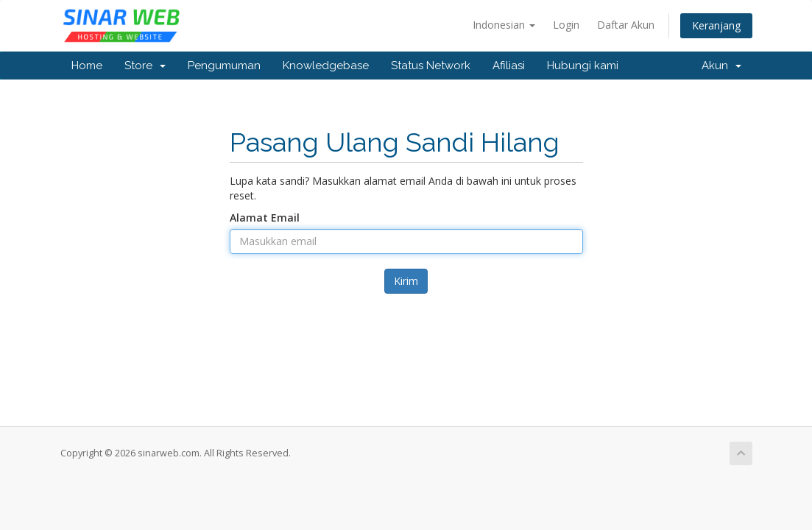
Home (87, 66)
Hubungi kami (583, 66)
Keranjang (716, 25)
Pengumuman (224, 66)
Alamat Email (265, 218)
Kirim (406, 281)
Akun (721, 66)
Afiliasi (509, 66)
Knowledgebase (326, 66)
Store (145, 66)
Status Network (431, 66)
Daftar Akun (626, 25)
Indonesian (504, 25)
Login (566, 25)
